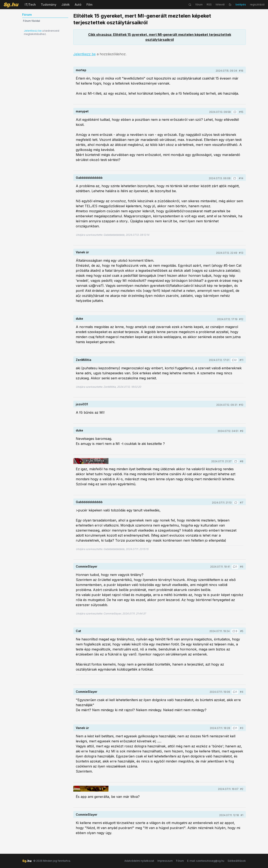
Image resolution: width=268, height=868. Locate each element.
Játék (66, 5)
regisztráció (257, 5)
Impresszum (165, 861)
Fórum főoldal (32, 21)
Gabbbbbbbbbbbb (89, 178)
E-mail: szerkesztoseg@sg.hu (206, 861)
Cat (78, 631)
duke (79, 319)
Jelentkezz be (33, 31)
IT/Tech (30, 5)
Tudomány (49, 5)
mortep (81, 70)
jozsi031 (82, 404)
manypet (82, 111)
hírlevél (220, 5)
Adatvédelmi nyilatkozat (139, 861)
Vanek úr (82, 252)
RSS (209, 5)
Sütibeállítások (237, 861)
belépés (241, 5)
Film (89, 5)
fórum (199, 5)
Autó (78, 5)
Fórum (180, 861)
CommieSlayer (87, 566)
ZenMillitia (84, 360)
